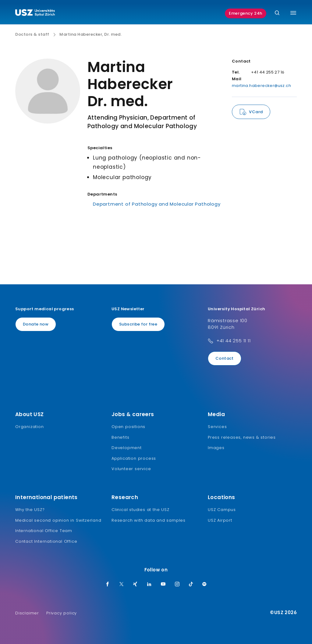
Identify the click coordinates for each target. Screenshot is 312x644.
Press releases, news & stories (242, 437)
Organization (30, 427)
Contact (225, 358)
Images (216, 448)
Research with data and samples (149, 520)
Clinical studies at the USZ (140, 510)
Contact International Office (46, 541)
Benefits (120, 437)
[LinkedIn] (149, 585)
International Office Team (44, 531)
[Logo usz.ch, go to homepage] (35, 13)
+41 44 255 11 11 (234, 341)
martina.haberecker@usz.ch (261, 86)
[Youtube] (163, 585)
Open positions (128, 427)
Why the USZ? (30, 510)
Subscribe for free (138, 324)
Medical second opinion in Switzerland (58, 520)
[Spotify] (204, 585)
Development (127, 448)
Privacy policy (62, 613)
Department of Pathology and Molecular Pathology (157, 204)
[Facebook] (108, 585)
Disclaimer (27, 613)
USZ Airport (220, 520)
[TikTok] (191, 585)
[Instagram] (177, 585)
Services (217, 427)
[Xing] (135, 585)
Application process (134, 458)
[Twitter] (122, 585)
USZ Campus (222, 510)
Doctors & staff (32, 34)
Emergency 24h (246, 13)
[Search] (277, 13)
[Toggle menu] (293, 13)
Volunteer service (131, 469)
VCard (256, 112)
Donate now (36, 324)
